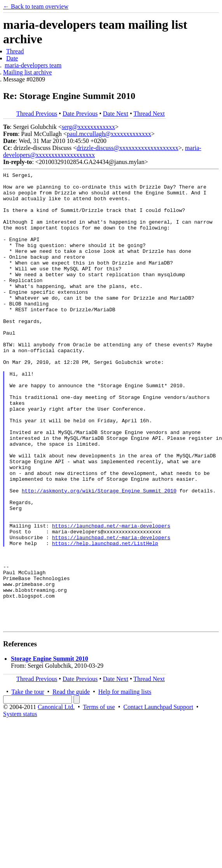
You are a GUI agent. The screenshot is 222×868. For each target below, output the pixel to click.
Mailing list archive (27, 72)
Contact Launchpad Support (158, 798)
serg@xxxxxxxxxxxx (88, 127)
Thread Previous (37, 114)
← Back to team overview (36, 6)
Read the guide (71, 783)
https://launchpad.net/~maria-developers (111, 597)
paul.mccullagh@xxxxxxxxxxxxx (109, 134)
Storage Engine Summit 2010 (50, 750)
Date (12, 58)
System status (20, 805)
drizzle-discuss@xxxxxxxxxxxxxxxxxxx (128, 148)
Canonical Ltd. (56, 798)
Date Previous (80, 114)
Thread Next (149, 114)
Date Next (116, 114)
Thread (15, 51)
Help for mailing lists (125, 783)
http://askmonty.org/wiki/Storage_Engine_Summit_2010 (99, 555)
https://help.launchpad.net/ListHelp (105, 618)
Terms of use (99, 798)
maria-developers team (33, 65)
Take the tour (28, 783)
